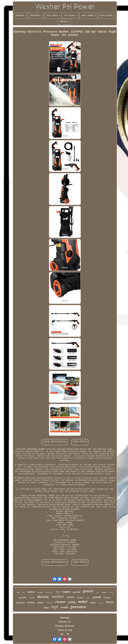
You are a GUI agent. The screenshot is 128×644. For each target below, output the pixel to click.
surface (31, 592)
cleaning (111, 593)
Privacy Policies (65, 626)
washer (58, 596)
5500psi (40, 603)
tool (23, 592)
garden (23, 597)
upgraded (20, 603)
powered (49, 603)
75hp (57, 592)
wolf (18, 592)
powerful (101, 603)
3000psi (104, 592)
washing (31, 602)
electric (43, 597)
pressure (78, 607)
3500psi (80, 598)
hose (46, 608)
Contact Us (65, 622)
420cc (97, 593)
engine (66, 592)
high (55, 607)
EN (62, 634)
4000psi (107, 598)
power (88, 591)
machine (49, 592)
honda (32, 598)
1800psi (93, 603)
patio (70, 597)
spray (88, 598)
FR (68, 634)
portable (77, 592)
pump (72, 602)
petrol (97, 597)
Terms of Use (65, 630)
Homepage (65, 618)
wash (64, 607)
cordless (40, 592)
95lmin (110, 602)
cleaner (60, 602)
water (83, 602)
